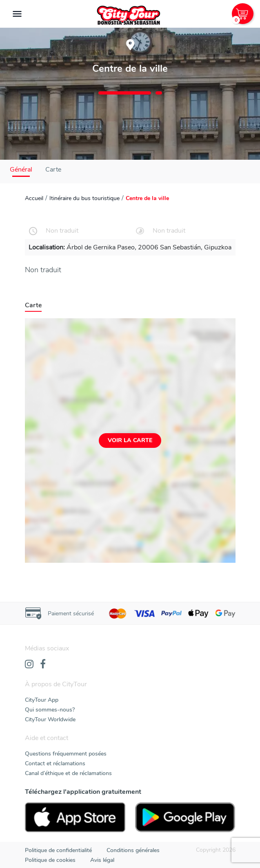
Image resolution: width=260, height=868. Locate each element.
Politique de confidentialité (58, 850)
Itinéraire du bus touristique (84, 198)
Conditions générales (133, 850)
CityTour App (42, 700)
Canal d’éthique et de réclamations (68, 773)
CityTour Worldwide (50, 719)
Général (21, 170)
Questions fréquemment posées (66, 754)
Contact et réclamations (55, 763)
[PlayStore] (185, 817)
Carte (53, 170)
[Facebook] (43, 665)
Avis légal (102, 860)
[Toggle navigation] (17, 14)
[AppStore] (75, 817)
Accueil (34, 198)
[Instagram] (29, 665)
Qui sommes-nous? (50, 710)
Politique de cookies (50, 860)
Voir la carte (130, 440)
